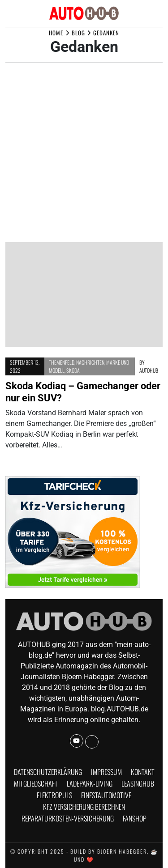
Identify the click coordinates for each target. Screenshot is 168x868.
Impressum (106, 772)
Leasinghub (138, 783)
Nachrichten (90, 362)
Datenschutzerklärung (48, 772)
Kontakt (143, 772)
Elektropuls (54, 795)
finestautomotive (106, 795)
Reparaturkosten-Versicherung (68, 818)
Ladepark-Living (90, 783)
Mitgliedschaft (36, 783)
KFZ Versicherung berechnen (84, 807)
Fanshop (135, 818)
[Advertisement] (84, 154)
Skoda (73, 370)
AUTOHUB (149, 370)
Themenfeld (62, 362)
